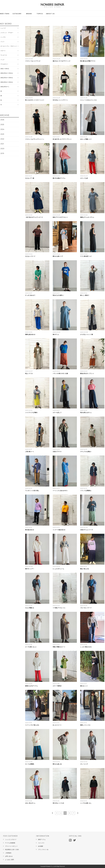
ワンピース (4, 55)
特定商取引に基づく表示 (12, 850)
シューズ (3, 28)
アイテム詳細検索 (10, 843)
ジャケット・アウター (7, 33)
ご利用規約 (8, 853)
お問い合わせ (9, 856)
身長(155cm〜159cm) (7, 78)
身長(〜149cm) (5, 69)
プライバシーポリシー (11, 846)
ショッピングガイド (11, 840)
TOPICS (40, 14)
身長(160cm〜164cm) (7, 82)
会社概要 (41, 846)
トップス (3, 37)
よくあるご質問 (9, 860)
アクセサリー (4, 64)
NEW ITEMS (5, 14)
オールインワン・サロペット (9, 46)
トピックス (41, 843)
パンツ (2, 42)
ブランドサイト (43, 850)
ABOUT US (50, 14)
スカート (3, 51)
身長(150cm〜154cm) (7, 73)
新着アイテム (42, 840)
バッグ (2, 60)
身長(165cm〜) (5, 87)
